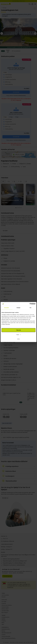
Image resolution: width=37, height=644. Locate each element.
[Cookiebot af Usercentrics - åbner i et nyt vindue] (30, 304)
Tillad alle (18, 330)
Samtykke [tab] (7, 308)
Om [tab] (30, 308)
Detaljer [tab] (18, 308)
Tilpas (19, 335)
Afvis (19, 339)
